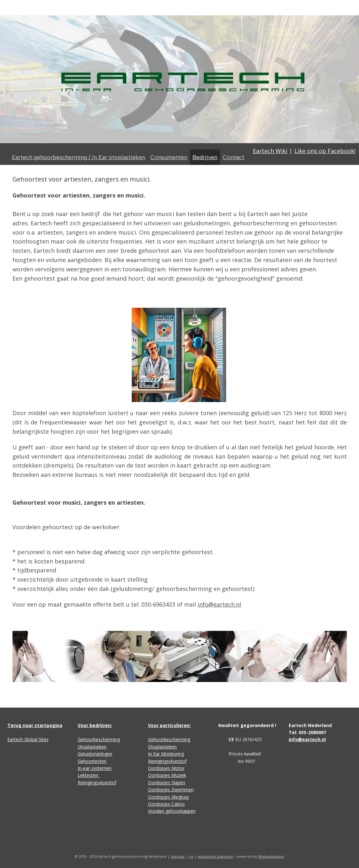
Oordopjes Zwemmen (171, 790)
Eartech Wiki (270, 151)
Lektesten (89, 775)
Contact (233, 157)
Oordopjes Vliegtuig (168, 797)
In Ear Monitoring (166, 754)
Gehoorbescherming (99, 739)
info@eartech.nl (219, 604)
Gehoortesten (92, 761)
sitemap (178, 856)
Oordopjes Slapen (167, 783)
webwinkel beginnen (215, 856)
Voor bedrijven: (95, 725)
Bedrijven (205, 157)
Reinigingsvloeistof (97, 783)
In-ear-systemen (95, 768)
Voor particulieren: (169, 725)
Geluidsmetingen (95, 754)
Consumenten (169, 157)
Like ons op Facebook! (325, 151)
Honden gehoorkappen (172, 811)
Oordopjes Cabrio (166, 804)
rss (191, 856)
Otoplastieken (92, 747)
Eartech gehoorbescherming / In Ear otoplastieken (78, 157)
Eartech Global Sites (28, 739)
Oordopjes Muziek (167, 775)
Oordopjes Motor (166, 768)
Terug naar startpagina (35, 725)
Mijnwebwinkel (271, 856)
